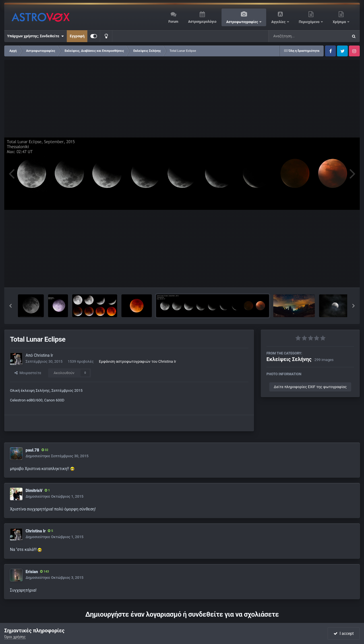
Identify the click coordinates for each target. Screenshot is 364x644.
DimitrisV (34, 491)
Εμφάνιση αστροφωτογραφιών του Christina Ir (138, 361)
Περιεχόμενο (310, 22)
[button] (11, 306)
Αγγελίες (279, 22)
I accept (344, 633)
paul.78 (32, 450)
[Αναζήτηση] (297, 36)
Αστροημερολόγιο (202, 22)
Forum (173, 22)
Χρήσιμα (340, 22)
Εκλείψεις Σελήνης (289, 359)
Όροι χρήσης (15, 637)
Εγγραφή (77, 36)
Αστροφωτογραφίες (243, 22)
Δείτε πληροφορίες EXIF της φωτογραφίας (310, 387)
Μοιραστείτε (28, 373)
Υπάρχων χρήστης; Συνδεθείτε (35, 36)
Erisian (32, 572)
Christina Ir (44, 355)
